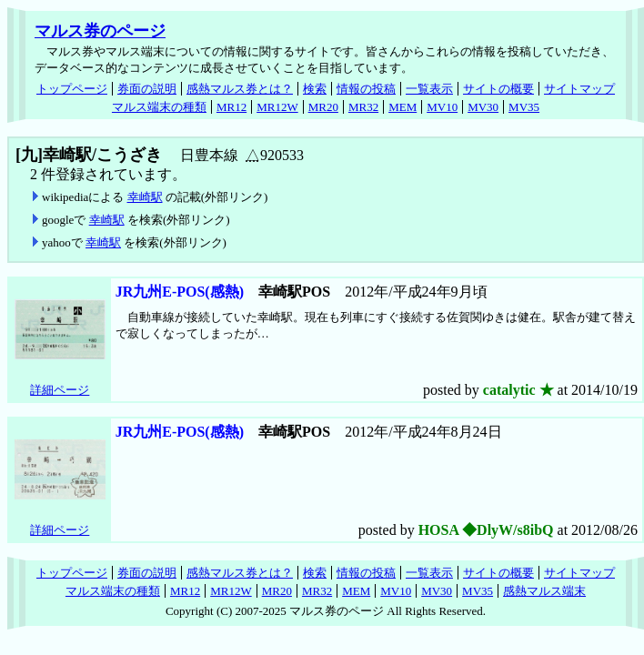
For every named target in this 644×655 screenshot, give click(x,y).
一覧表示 (429, 89)
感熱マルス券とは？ (240, 89)
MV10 (442, 107)
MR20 (323, 107)
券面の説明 (147, 89)
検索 (315, 89)
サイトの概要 (498, 89)
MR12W (277, 107)
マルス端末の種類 (159, 107)
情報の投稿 (366, 89)
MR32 (363, 107)
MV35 (524, 107)
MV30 (483, 107)
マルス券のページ (100, 31)
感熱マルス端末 (544, 591)
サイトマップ (579, 89)
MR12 (231, 107)
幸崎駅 (145, 197)
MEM (402, 107)
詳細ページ (60, 390)
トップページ (72, 89)
